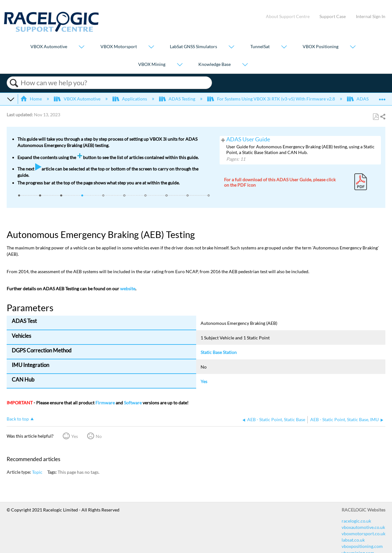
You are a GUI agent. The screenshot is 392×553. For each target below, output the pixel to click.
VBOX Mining (152, 64)
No (99, 436)
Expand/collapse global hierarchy (11, 99)
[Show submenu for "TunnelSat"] (284, 47)
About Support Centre (288, 16)
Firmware (105, 403)
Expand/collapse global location (382, 97)
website (128, 289)
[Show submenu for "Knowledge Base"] (245, 65)
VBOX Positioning (321, 47)
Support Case (333, 16)
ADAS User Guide (248, 139)
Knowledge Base (215, 64)
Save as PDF (376, 117)
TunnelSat (260, 47)
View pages (223, 140)
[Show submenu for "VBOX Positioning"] (353, 47)
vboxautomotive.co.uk (363, 527)
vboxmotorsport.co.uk (363, 534)
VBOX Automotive (49, 47)
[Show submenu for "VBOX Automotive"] (81, 47)
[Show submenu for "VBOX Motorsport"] (151, 47)
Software (133, 403)
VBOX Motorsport (119, 47)
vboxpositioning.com (362, 546)
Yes (75, 436)
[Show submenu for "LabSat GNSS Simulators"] (231, 47)
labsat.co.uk (353, 540)
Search (14, 83)
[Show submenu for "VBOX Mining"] (180, 65)
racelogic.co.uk (356, 521)
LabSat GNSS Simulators (193, 47)
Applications (130, 99)
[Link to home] (51, 30)
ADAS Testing (178, 99)
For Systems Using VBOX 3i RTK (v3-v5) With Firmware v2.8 (271, 99)
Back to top (18, 419)
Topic (37, 472)
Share (382, 117)
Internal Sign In (371, 16)
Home (32, 99)
